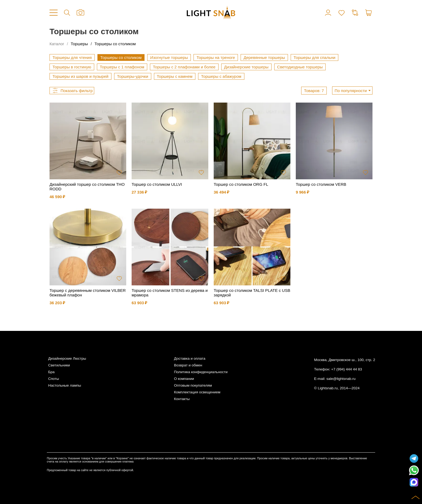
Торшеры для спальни (314, 57)
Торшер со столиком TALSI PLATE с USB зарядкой (252, 293)
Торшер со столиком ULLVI (157, 184)
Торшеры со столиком (115, 44)
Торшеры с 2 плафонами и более (184, 67)
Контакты (182, 399)
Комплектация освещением (197, 392)
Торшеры (79, 44)
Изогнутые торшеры (169, 57)
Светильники (59, 365)
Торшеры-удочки (133, 76)
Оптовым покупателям (193, 385)
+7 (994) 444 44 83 (347, 369)
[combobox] (352, 90)
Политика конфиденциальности (201, 372)
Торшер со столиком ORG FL (241, 184)
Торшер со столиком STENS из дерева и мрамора (170, 293)
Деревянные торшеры (264, 57)
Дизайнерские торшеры (246, 67)
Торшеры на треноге (216, 57)
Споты (54, 379)
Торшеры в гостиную (72, 67)
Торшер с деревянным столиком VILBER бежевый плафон (88, 293)
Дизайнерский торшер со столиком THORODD (87, 187)
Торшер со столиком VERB (321, 184)
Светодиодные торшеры (300, 67)
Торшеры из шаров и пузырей (80, 76)
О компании (184, 379)
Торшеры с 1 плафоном (122, 67)
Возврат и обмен (188, 365)
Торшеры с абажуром (221, 76)
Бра (51, 372)
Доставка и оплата (189, 358)
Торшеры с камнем (175, 76)
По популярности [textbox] (351, 91)
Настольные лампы (65, 385)
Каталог (57, 44)
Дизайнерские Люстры (67, 358)
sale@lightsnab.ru (341, 379)
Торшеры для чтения (72, 57)
